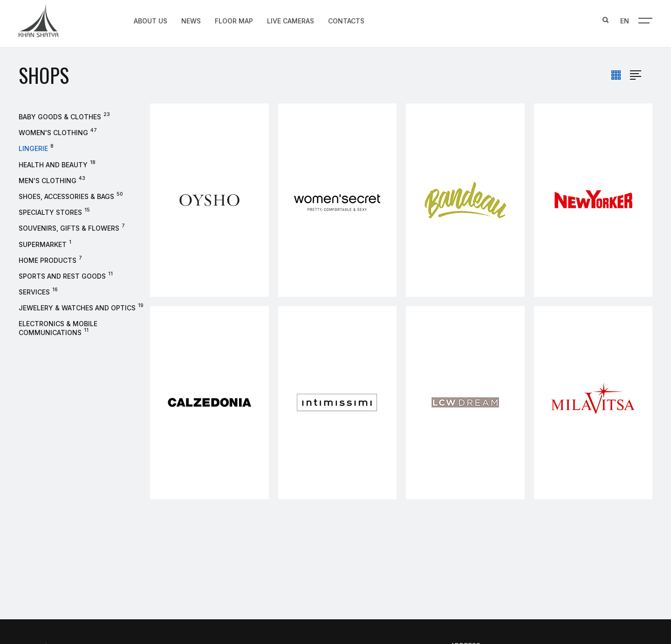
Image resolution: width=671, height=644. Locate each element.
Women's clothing (53, 133)
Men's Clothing (48, 181)
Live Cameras (291, 20)
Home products (48, 260)
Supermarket (43, 244)
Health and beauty (53, 165)
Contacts (346, 20)
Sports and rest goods (62, 276)
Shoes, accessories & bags (66, 196)
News (191, 20)
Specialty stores (50, 212)
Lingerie (33, 148)
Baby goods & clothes (60, 117)
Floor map (234, 20)
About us (151, 20)
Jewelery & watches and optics (77, 308)
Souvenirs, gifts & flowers (69, 228)
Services (34, 292)
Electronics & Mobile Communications (58, 328)
